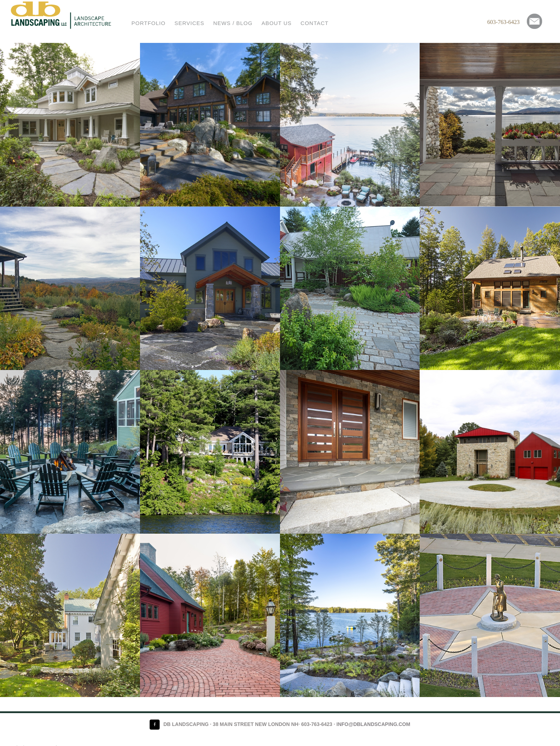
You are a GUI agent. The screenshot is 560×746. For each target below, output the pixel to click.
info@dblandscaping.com (373, 724)
